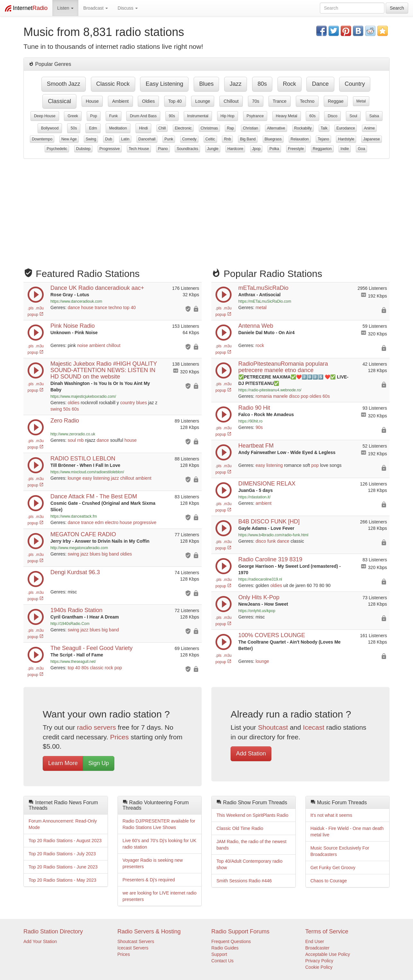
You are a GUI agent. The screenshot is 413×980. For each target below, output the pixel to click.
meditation (118, 128)
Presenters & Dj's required (149, 880)
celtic (210, 139)
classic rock (113, 84)
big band (248, 139)
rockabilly (303, 128)
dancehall (147, 139)
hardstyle (346, 139)
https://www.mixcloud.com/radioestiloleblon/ (87, 472)
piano (163, 149)
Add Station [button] (251, 753)
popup (36, 315)
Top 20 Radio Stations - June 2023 (63, 867)
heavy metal (287, 116)
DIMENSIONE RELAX (267, 484)
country (355, 84)
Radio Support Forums (240, 931)
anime (369, 128)
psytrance (255, 116)
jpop (256, 149)
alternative (276, 128)
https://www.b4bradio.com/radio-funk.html (273, 535)
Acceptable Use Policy (328, 954)
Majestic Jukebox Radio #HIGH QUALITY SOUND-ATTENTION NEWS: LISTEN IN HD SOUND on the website (104, 370)
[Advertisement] (206, 210)
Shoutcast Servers (136, 941)
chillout (231, 101)
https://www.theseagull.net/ (73, 662)
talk (324, 128)
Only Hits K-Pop (259, 597)
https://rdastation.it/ (254, 497)
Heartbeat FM (256, 446)
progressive (110, 149)
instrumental (198, 116)
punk (169, 139)
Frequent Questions (231, 941)
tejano (323, 139)
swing (91, 139)
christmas (209, 128)
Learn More (63, 763)
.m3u (40, 308)
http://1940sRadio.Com (70, 624)
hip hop (228, 116)
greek (73, 116)
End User (315, 941)
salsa (374, 116)
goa (361, 149)
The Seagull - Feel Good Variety (92, 648)
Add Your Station (40, 941)
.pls (31, 308)
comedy (189, 139)
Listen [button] (65, 8)
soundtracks (187, 149)
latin (125, 139)
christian (250, 128)
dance (320, 84)
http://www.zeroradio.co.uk (73, 434)
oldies (148, 101)
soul (353, 116)
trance (280, 101)
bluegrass (273, 139)
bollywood (50, 128)
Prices (119, 737)
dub (109, 139)
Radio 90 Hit (254, 408)
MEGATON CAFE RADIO (83, 534)
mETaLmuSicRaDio (263, 288)
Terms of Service (327, 931)
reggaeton (322, 149)
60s (312, 116)
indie (345, 149)
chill (162, 128)
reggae (336, 101)
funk (114, 116)
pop (94, 116)
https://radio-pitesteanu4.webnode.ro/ (270, 390)
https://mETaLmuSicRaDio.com (265, 301)
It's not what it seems (331, 815)
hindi (143, 128)
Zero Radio (65, 421)
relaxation (300, 139)
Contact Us (222, 961)
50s (74, 128)
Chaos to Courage (329, 881)
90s (172, 116)
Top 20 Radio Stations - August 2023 (65, 841)
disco (332, 116)
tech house (139, 149)
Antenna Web (256, 326)
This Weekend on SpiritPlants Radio (252, 815)
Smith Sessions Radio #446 (244, 881)
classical (59, 101)
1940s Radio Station (76, 610)
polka (274, 149)
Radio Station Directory (53, 931)
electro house (119, 522)
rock (290, 84)
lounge (203, 101)
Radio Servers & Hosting (149, 931)
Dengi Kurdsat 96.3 (75, 572)
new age (69, 139)
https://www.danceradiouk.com (76, 301)
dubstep (83, 149)
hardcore (235, 149)
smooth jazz (64, 84)
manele (280, 396)
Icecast (314, 727)
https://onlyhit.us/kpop (257, 611)
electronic (183, 128)
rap (230, 128)
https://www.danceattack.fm (74, 516)
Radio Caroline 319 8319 (270, 559)
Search (397, 8)
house (92, 101)
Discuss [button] (128, 8)
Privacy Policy (319, 961)
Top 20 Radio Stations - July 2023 (62, 854)
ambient (120, 101)
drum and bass (143, 116)
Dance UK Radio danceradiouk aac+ (97, 288)
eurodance (346, 128)
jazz (236, 84)
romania (264, 396)
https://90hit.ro (250, 421)
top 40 (175, 101)
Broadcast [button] (96, 8)
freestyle (296, 149)
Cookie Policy (319, 967)
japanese (372, 139)
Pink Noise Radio (73, 326)
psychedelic (57, 149)
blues (206, 84)
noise (82, 345)
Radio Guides (225, 948)
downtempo (42, 139)
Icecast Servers (133, 948)
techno (307, 101)
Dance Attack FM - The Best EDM (94, 496)
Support (219, 954)
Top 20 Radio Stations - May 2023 (62, 880)
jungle (213, 149)
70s (256, 101)
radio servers (97, 727)
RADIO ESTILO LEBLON (83, 459)
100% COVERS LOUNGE (272, 635)
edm (93, 128)
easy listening (164, 84)
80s (262, 84)
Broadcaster (317, 948)
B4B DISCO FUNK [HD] (269, 521)
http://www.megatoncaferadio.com (79, 548)
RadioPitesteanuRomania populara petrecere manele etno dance (283, 367)
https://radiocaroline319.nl (260, 579)
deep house (45, 116)
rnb (227, 139)
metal (361, 101)
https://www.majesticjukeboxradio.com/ (83, 396)
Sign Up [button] (99, 763)
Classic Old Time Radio (240, 828)
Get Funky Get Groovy (333, 868)
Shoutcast (273, 727)
